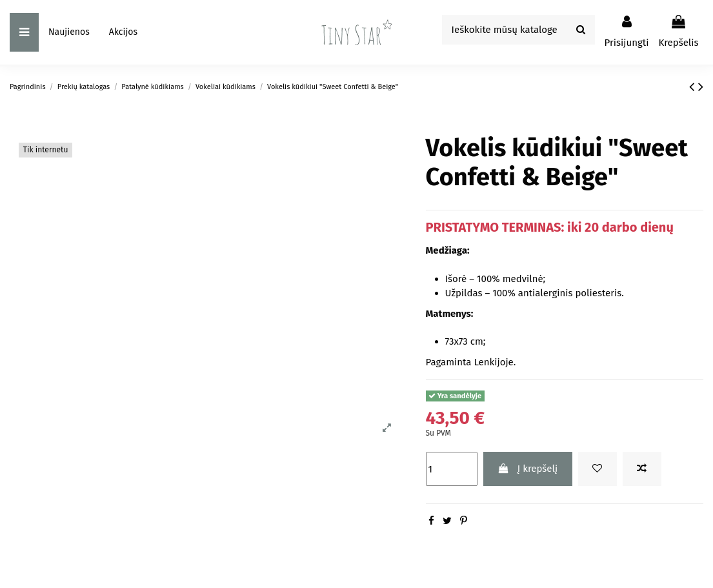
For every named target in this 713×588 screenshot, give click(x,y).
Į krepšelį (527, 469)
